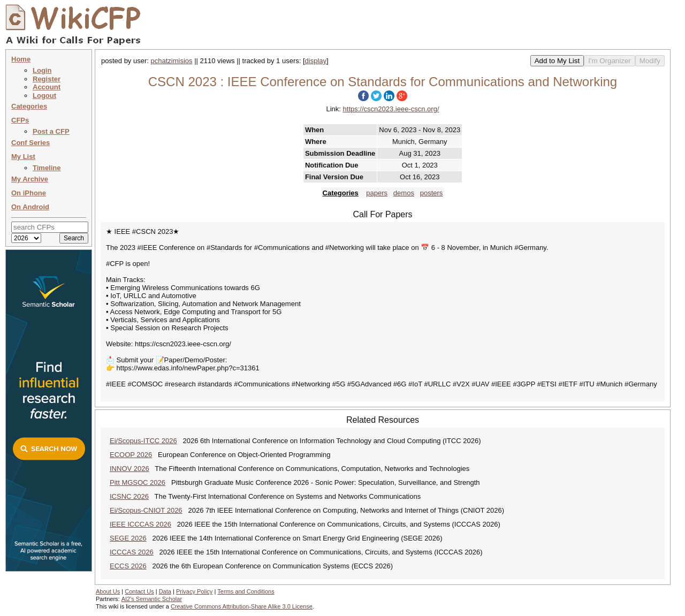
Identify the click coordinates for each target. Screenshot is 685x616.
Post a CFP (51, 131)
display (316, 61)
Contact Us (139, 591)
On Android (30, 207)
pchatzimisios (172, 61)
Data (165, 591)
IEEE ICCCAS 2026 (140, 524)
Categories (29, 106)
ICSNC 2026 (129, 496)
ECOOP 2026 (131, 455)
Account (47, 87)
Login (42, 70)
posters (432, 193)
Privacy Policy (194, 591)
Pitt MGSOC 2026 (138, 482)
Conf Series (31, 143)
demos (404, 193)
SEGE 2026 (128, 538)
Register (47, 79)
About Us (108, 591)
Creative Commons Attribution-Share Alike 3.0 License (242, 606)
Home (21, 59)
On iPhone (29, 193)
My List (23, 157)
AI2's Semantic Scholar (152, 599)
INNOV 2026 (130, 469)
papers (377, 193)
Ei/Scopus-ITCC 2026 (143, 441)
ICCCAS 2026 (132, 552)
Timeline (47, 168)
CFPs (20, 120)
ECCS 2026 (128, 566)
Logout (44, 96)
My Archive (30, 179)
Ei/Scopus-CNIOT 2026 (146, 510)
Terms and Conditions (246, 591)
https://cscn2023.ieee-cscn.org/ (391, 109)
